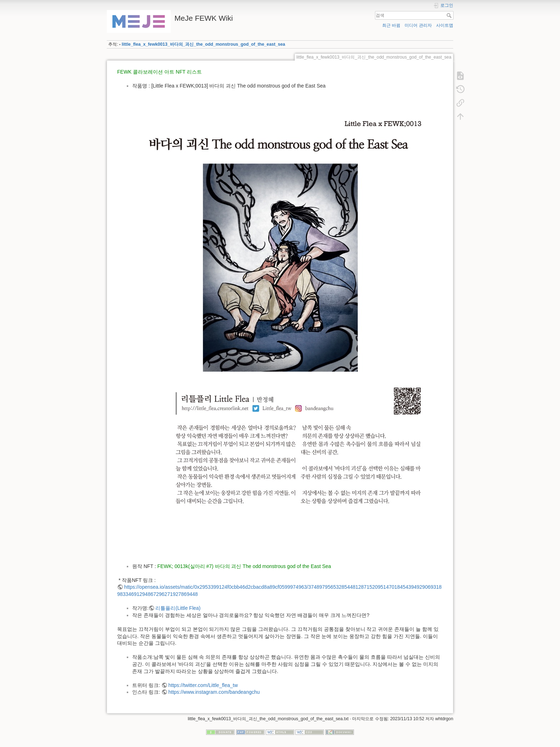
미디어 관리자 (418, 25)
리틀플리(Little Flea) (178, 608)
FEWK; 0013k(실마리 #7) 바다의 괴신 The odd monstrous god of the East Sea (244, 566)
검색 (450, 15)
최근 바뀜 (391, 25)
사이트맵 (445, 25)
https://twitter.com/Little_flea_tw (203, 685)
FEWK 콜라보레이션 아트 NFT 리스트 (159, 72)
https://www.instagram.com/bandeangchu (214, 692)
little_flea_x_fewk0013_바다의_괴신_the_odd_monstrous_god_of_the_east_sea (204, 44)
